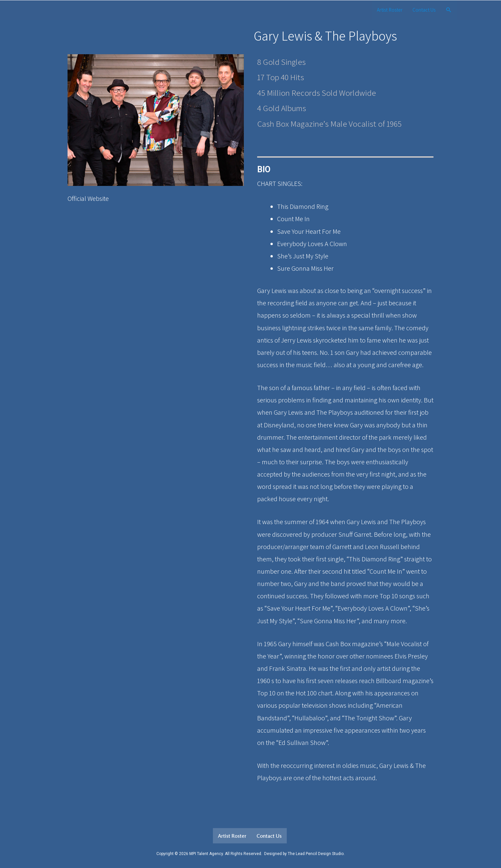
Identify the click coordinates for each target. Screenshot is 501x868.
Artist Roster (390, 10)
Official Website (88, 199)
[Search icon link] (449, 10)
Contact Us (424, 10)
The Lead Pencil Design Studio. (316, 854)
